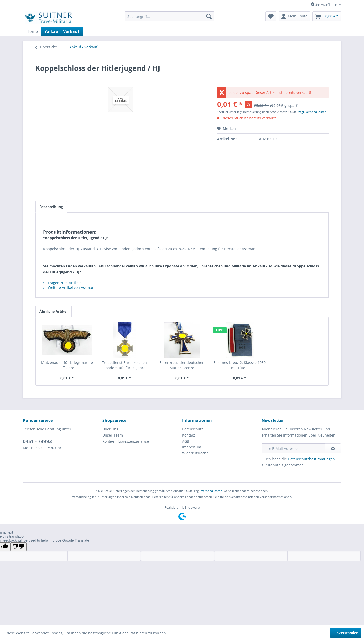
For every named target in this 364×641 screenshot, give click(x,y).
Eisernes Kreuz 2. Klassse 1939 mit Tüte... (240, 365)
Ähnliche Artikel (53, 311)
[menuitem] (169, 16)
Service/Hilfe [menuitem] (324, 4)
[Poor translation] (18, 547)
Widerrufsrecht (195, 453)
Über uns (110, 429)
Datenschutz (193, 429)
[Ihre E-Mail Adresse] (293, 448)
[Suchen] (209, 16)
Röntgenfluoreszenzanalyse (126, 441)
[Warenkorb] (327, 16)
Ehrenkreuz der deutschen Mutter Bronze (182, 365)
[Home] (32, 31)
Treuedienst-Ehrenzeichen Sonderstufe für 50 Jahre (124, 365)
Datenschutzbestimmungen (311, 459)
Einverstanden (346, 633)
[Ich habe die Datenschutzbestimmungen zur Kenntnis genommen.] (263, 459)
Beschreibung (51, 207)
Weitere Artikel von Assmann (70, 288)
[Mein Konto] (294, 16)
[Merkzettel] (271, 16)
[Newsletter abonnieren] (333, 448)
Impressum (192, 447)
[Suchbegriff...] (169, 16)
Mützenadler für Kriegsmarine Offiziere (67, 365)
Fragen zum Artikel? (62, 283)
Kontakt (188, 435)
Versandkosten (212, 491)
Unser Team (113, 435)
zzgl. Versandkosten (312, 112)
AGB (186, 441)
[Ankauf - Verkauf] (62, 31)
